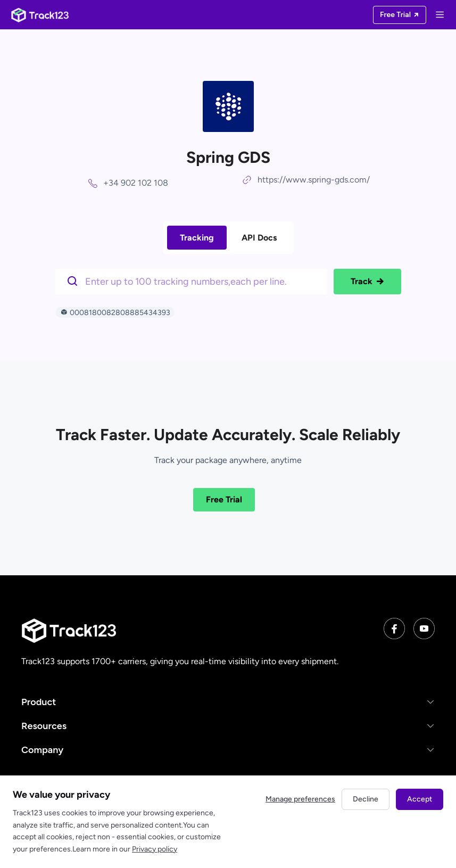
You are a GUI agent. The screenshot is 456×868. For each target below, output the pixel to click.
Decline (366, 799)
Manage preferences (300, 799)
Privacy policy (155, 849)
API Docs (259, 238)
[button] (228, 702)
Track (367, 282)
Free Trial (224, 499)
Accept (420, 799)
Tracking (197, 238)
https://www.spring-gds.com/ (314, 180)
